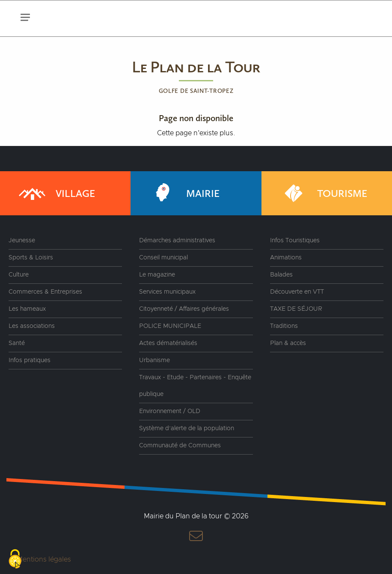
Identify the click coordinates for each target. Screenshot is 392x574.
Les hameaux (27, 309)
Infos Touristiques (295, 241)
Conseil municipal (163, 258)
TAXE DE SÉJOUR (296, 309)
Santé (17, 343)
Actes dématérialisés (168, 343)
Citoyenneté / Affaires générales (184, 309)
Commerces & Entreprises (45, 292)
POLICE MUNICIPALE (170, 326)
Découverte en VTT (297, 292)
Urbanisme (154, 360)
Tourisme (323, 193)
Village (56, 193)
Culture (19, 275)
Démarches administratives (177, 241)
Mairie (184, 193)
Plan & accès (288, 343)
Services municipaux (167, 292)
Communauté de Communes (180, 446)
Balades (281, 275)
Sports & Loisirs (31, 258)
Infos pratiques (30, 360)
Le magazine (157, 275)
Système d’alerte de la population (187, 428)
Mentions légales (44, 559)
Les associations (32, 326)
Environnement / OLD (170, 411)
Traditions (284, 326)
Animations (286, 258)
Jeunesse (22, 241)
